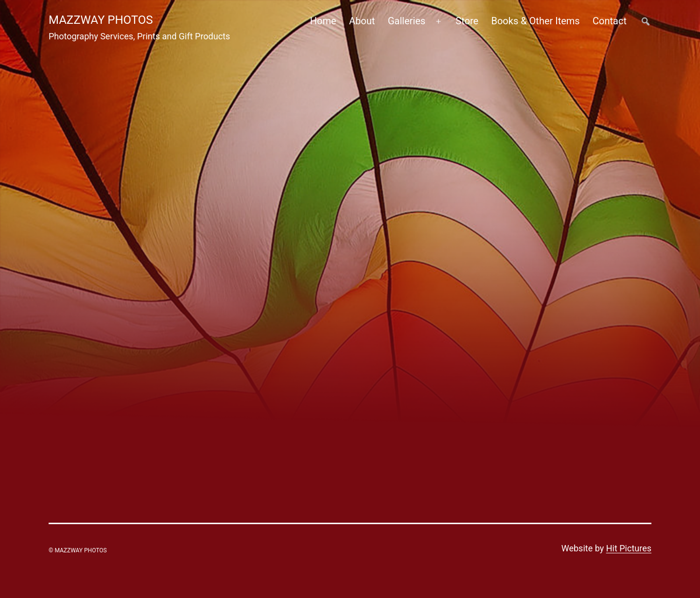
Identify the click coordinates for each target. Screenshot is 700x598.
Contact (610, 21)
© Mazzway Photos (78, 550)
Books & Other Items (535, 21)
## (645, 21)
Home (323, 21)
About (362, 21)
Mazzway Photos (101, 20)
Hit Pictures (629, 548)
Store (467, 21)
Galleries (407, 21)
